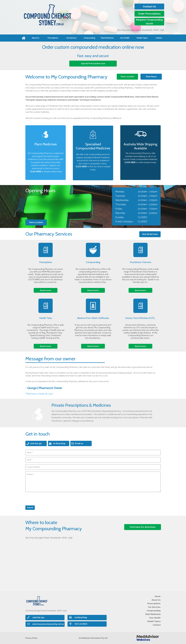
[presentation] (43, 498)
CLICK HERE (130, 162)
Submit (30, 508)
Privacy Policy (31, 638)
